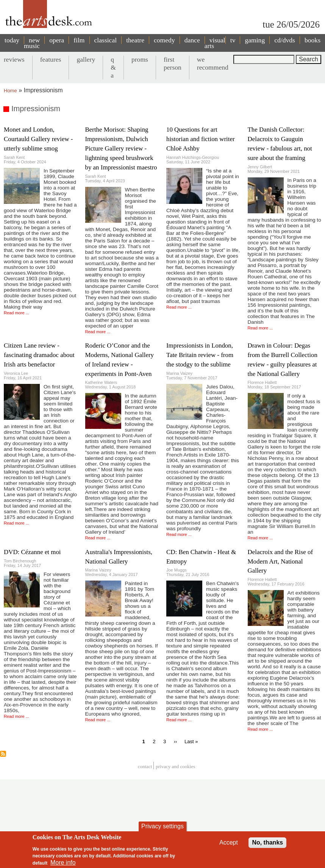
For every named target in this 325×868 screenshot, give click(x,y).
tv (233, 40)
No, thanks (267, 844)
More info (63, 864)
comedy (164, 40)
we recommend (213, 63)
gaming (255, 40)
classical (106, 40)
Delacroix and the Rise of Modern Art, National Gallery (280, 561)
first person (173, 63)
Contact (145, 766)
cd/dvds (285, 40)
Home (10, 91)
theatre (135, 40)
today (12, 40)
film (79, 40)
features (51, 59)
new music (32, 43)
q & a (113, 67)
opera (57, 40)
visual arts (215, 43)
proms (140, 59)
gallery (86, 59)
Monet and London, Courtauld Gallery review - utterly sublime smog (38, 139)
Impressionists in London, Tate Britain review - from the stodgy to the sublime (200, 355)
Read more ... (16, 313)
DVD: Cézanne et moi (32, 552)
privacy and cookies (175, 766)
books (312, 40)
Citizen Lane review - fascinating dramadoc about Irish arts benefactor (39, 355)
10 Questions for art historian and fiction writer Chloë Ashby (201, 139)
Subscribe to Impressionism (3, 754)
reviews (14, 59)
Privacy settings (162, 828)
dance (192, 40)
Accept (229, 844)
